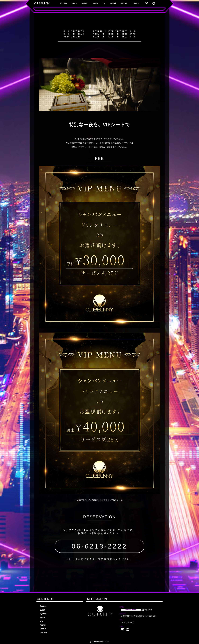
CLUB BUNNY (99, 642)
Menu (95, 3)
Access (64, 3)
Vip (104, 3)
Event (74, 3)
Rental (113, 3)
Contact (135, 3)
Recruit (124, 3)
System (85, 3)
